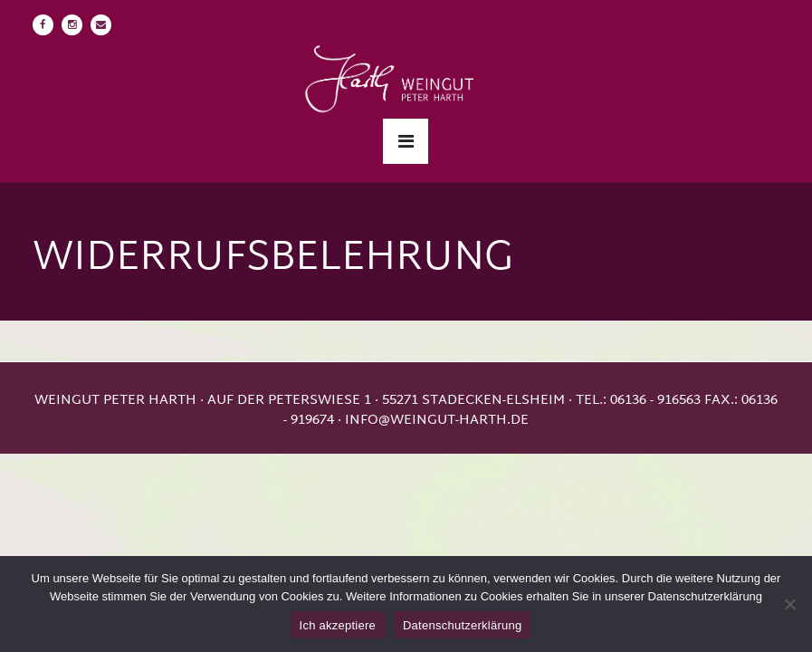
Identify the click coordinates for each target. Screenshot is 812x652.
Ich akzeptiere (338, 625)
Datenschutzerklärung (462, 625)
